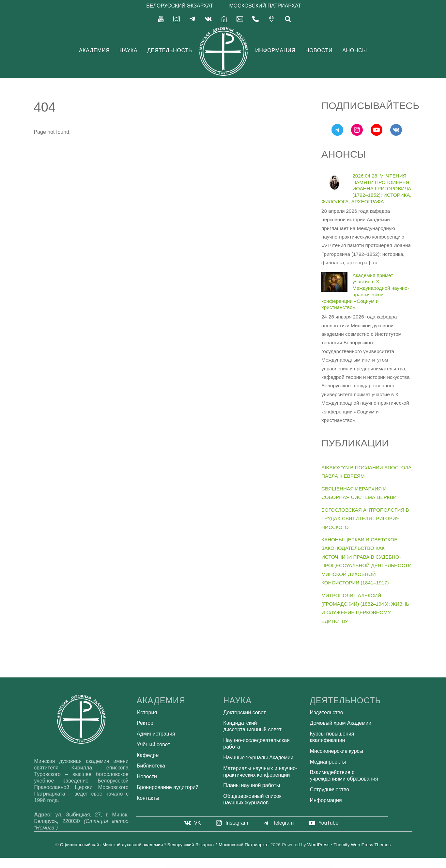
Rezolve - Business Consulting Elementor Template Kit (263, 866)
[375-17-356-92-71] (255, 18)
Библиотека (151, 766)
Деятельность (170, 50)
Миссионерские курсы (337, 751)
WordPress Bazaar (181, 866)
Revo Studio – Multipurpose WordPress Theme (187, 866)
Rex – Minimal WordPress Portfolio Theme (239, 866)
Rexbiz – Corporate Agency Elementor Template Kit (247, 866)
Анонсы (355, 50)
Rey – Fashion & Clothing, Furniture (255, 866)
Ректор (145, 723)
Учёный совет (153, 744)
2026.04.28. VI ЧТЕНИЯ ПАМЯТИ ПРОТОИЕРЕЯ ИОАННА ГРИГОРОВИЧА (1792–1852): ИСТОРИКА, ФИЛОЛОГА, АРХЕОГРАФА (366, 189)
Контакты (148, 798)
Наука (128, 50)
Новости (319, 50)
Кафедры (148, 755)
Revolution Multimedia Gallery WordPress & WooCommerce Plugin (211, 866)
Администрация (156, 734)
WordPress (318, 845)
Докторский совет (244, 713)
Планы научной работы (252, 785)
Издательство (327, 713)
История (147, 713)
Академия (94, 50)
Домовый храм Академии (341, 723)
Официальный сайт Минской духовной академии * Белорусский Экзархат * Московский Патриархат (165, 845)
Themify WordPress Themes (362, 845)
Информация (275, 50)
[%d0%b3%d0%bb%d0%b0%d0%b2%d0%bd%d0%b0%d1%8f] (224, 18)
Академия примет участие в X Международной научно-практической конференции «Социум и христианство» (365, 291)
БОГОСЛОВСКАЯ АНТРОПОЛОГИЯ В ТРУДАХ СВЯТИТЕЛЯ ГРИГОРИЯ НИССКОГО (365, 519)
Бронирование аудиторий (168, 787)
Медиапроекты (328, 762)
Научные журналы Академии (258, 758)
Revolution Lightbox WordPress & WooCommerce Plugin (200, 866)
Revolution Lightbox (193, 866)
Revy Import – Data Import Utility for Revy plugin (220, 866)
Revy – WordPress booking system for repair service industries (230, 866)
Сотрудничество (330, 790)
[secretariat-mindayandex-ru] (240, 18)
